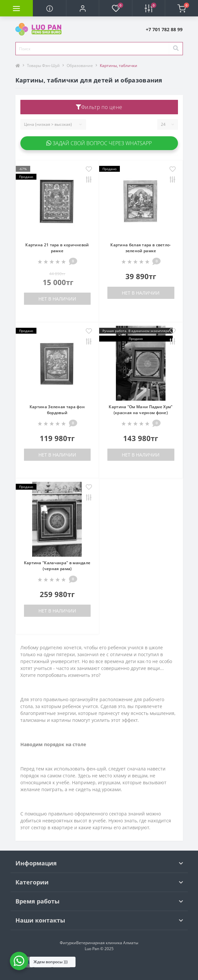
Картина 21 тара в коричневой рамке (57, 248)
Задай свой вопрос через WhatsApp (99, 143)
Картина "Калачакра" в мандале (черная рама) (57, 566)
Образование (80, 66)
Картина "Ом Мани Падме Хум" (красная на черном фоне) (141, 410)
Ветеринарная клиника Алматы (107, 943)
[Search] (176, 49)
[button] (82, 8)
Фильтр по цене (99, 107)
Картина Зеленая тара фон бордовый (57, 410)
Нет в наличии (57, 299)
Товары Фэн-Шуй (43, 66)
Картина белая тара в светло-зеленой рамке (141, 248)
